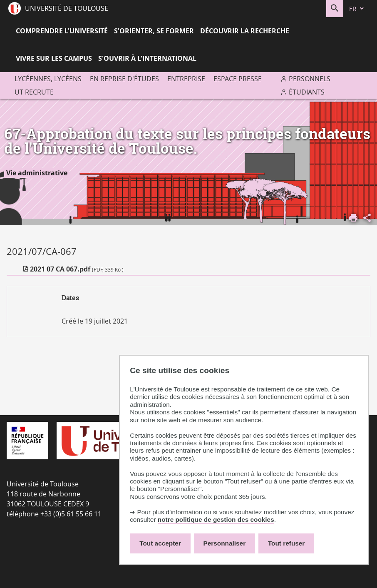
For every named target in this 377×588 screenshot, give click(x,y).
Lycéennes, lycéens (48, 79)
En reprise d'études (124, 79)
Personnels (310, 79)
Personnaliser (225, 543)
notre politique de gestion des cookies (216, 519)
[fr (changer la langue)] (357, 9)
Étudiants (307, 92)
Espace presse (238, 79)
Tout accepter (160, 543)
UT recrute (34, 92)
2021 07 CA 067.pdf (77, 269)
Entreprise (186, 79)
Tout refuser (286, 543)
